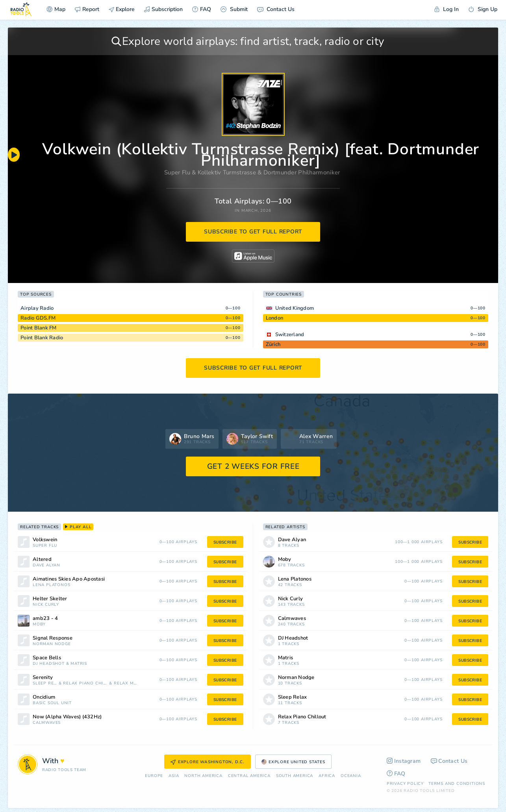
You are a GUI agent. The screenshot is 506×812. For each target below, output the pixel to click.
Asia (174, 776)
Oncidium (44, 697)
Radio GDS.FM (38, 318)
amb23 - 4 (45, 619)
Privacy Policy (405, 784)
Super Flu (177, 172)
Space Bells (47, 658)
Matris (79, 664)
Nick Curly (46, 605)
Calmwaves (47, 723)
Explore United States (293, 762)
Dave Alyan (46, 565)
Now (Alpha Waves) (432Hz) (67, 717)
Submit (234, 9)
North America (203, 776)
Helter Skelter (50, 599)
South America (295, 776)
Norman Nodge (52, 644)
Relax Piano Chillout (85, 683)
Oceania (351, 776)
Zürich (273, 344)
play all (78, 527)
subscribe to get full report (253, 232)
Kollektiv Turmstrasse (227, 172)
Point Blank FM (39, 328)
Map (56, 9)
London (275, 318)
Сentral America (249, 776)
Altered (42, 560)
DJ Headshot (49, 664)
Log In (447, 9)
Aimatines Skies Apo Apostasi (69, 579)
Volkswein (45, 540)
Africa (327, 776)
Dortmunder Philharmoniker (302, 172)
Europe (154, 776)
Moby (39, 624)
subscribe (225, 542)
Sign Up (483, 9)
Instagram (404, 761)
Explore (122, 9)
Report (87, 9)
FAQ (202, 9)
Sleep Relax (45, 683)
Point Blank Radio (42, 338)
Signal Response (53, 638)
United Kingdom (295, 308)
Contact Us (276, 9)
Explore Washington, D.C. (208, 762)
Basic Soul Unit (52, 703)
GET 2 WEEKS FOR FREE (253, 466)
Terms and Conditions (457, 784)
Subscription (163, 9)
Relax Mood (126, 683)
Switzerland (290, 335)
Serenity (43, 678)
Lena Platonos (51, 585)
